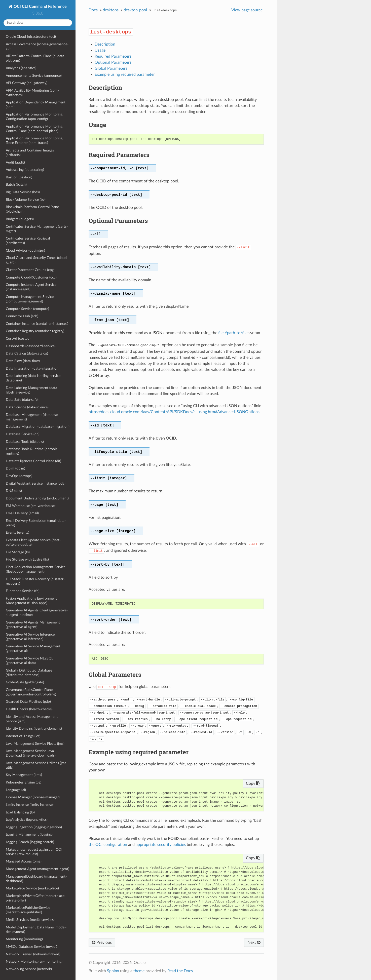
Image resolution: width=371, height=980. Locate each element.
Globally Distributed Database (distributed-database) (29, 673)
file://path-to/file (233, 333)
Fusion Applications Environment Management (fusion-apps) (31, 601)
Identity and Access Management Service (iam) (32, 719)
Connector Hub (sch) (22, 316)
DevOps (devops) (19, 476)
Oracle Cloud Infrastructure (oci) (31, 37)
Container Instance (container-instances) (37, 324)
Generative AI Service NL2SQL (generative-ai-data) (29, 661)
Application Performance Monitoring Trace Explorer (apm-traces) (34, 141)
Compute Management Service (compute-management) (30, 299)
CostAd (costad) (18, 339)
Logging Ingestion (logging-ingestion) (34, 827)
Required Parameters (113, 56)
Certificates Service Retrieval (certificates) (28, 241)
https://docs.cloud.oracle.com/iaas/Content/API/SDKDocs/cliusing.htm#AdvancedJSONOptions (174, 412)
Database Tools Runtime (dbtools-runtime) (32, 451)
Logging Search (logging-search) (30, 842)
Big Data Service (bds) (23, 192)
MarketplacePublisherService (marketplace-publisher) (28, 910)
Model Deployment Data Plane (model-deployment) (36, 930)
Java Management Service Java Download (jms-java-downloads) (31, 753)
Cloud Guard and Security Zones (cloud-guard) (37, 260)
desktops (111, 10)
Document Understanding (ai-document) (37, 498)
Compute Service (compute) (27, 309)
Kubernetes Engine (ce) (24, 782)
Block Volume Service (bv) (26, 200)
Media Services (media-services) (30, 920)
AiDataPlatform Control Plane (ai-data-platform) (36, 58)
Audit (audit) (15, 162)
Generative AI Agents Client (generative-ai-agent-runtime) (37, 613)
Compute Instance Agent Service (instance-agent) (31, 287)
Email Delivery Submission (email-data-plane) (36, 523)
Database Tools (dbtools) (25, 442)
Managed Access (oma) (24, 861)
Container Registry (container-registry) (35, 331)
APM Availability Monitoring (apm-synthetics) (32, 93)
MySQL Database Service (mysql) (31, 947)
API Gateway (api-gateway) (27, 83)
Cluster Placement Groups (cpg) (30, 270)
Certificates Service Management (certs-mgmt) (37, 229)
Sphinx (113, 971)
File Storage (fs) (18, 552)
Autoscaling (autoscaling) (25, 170)
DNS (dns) (14, 491)
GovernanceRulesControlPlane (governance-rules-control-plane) (31, 692)
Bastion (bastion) (19, 177)
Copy (253, 783)
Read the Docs (180, 971)
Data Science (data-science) (27, 407)
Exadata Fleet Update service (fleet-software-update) (33, 542)
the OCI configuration (108, 845)
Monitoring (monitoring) (24, 939)
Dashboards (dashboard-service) (31, 346)
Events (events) (17, 533)
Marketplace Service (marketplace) (32, 888)
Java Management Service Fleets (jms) (35, 744)
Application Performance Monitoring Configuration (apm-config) (34, 117)
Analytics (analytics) (21, 68)
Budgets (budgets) (20, 219)
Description (105, 44)
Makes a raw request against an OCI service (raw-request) (34, 852)
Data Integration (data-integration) (33, 368)
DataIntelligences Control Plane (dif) (33, 461)
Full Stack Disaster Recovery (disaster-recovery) (35, 581)
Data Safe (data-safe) (22, 400)
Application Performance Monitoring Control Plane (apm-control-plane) (34, 129)
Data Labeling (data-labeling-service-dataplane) (34, 378)
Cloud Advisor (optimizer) (25, 250)
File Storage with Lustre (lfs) (27, 559)
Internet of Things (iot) (23, 736)
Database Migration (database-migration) (38, 427)
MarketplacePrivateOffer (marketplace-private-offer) (36, 898)
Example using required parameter (125, 74)
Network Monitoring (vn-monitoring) (34, 962)
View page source (247, 10)
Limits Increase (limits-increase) (30, 805)
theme (139, 971)
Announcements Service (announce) (34, 76)
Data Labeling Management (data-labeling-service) (32, 390)
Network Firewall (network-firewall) (33, 954)
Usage (100, 50)
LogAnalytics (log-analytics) (27, 820)
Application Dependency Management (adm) (36, 105)
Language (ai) (16, 790)
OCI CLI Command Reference (40, 7)
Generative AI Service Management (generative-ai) (33, 649)
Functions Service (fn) (23, 591)
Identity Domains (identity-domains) (34, 729)
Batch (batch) (16, 185)
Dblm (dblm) (15, 468)
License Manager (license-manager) (33, 797)
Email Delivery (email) (22, 513)
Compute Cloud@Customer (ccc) (31, 277)
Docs (93, 10)
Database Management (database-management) (32, 417)
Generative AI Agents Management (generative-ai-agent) (33, 625)
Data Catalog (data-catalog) (27, 353)
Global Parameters (111, 68)
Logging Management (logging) (29, 834)
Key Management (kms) (24, 775)
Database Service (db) (23, 434)
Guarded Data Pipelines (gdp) (28, 702)
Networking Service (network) (29, 969)
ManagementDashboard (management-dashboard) (36, 879)
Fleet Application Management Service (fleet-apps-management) (36, 569)
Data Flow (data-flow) (23, 361)
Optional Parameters (113, 62)
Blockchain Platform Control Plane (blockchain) (32, 209)
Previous (102, 943)
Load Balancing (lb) (20, 812)
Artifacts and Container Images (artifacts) (30, 153)
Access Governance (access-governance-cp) (37, 46)
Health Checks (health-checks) (29, 709)
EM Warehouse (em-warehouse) (31, 506)
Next (254, 943)
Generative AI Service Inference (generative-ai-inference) (30, 637)
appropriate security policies (161, 845)
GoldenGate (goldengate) (25, 682)
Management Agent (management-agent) (38, 869)
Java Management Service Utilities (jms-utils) (37, 765)
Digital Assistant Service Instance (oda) (36, 483)
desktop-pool (135, 10)
